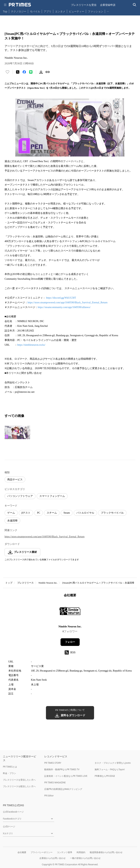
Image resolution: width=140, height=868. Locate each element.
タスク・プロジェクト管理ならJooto (113, 763)
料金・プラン (9, 773)
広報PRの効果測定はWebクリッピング (63, 789)
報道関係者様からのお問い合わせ (106, 852)
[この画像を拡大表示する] (17, 432)
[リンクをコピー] (48, 72)
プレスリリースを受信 (84, 5)
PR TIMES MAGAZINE (55, 782)
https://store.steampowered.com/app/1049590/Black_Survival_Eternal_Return (68, 303)
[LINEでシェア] (31, 72)
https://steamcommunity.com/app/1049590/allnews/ (64, 307)
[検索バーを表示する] (135, 5)
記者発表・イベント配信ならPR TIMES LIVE (66, 776)
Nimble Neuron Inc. (48, 583)
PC (39, 513)
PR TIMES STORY (53, 763)
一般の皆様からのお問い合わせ (85, 858)
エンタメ (60, 11)
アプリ (48, 11)
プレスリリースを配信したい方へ (19, 786)
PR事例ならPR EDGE (105, 776)
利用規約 (81, 852)
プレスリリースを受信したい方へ (19, 780)
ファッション (96, 11)
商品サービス (15, 480)
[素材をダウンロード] (41, 72)
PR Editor (49, 796)
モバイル (35, 11)
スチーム (52, 513)
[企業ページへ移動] (70, 612)
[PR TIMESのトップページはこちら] (20, 5)
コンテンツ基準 (65, 852)
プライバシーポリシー (42, 852)
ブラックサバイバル (112, 513)
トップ (9, 583)
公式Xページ (9, 826)
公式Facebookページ (13, 812)
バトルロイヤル (85, 513)
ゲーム (11, 513)
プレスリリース (25, 583)
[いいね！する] (7, 72)
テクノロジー (19, 11)
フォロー (70, 642)
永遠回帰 (12, 521)
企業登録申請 (108, 5)
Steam (67, 513)
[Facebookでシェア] (24, 72)
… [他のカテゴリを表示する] (108, 11)
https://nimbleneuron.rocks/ (31, 345)
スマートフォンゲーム (52, 496)
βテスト (26, 513)
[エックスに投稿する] (18, 72)
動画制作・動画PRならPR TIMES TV (62, 769)
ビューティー (77, 11)
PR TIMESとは (10, 767)
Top (5, 11)
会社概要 (22, 852)
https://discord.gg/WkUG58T (61, 298)
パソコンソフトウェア (20, 496)
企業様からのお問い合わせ (52, 858)
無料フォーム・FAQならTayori (110, 769)
